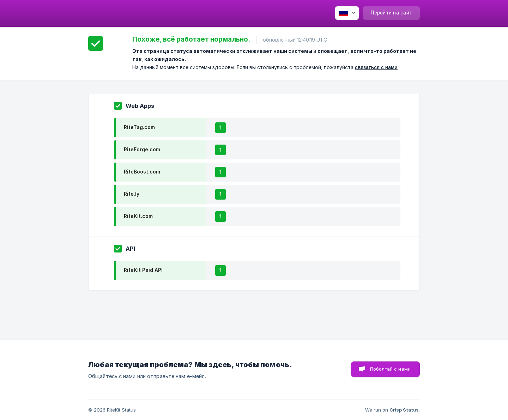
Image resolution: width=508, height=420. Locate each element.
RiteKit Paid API (143, 270)
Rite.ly (132, 194)
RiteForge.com (142, 149)
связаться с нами (376, 67)
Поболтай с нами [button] (390, 369)
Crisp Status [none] (404, 410)
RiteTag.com (139, 127)
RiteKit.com (138, 216)
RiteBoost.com (142, 172)
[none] (347, 13)
